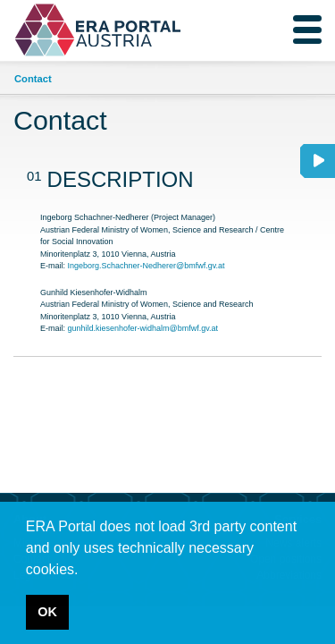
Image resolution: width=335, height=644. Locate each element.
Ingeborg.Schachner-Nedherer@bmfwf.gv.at (147, 266)
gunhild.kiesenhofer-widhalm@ (123, 328)
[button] (85, 571)
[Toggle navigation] (307, 30)
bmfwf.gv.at (198, 328)
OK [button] (47, 612)
